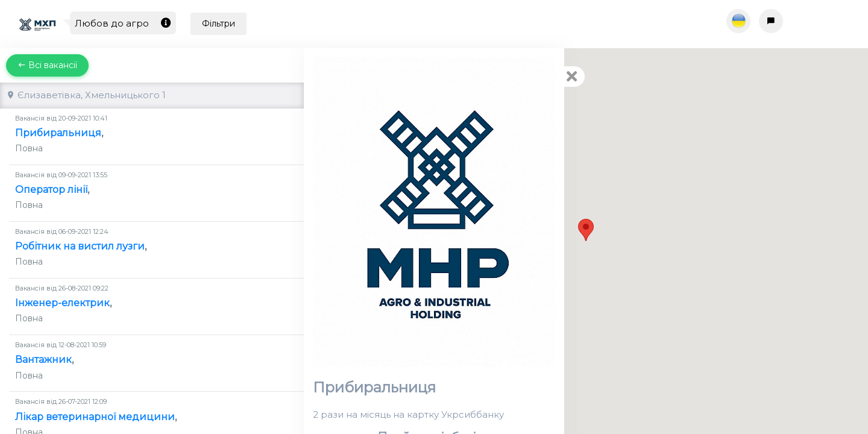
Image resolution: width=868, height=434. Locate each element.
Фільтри (219, 24)
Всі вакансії (47, 65)
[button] (586, 230)
